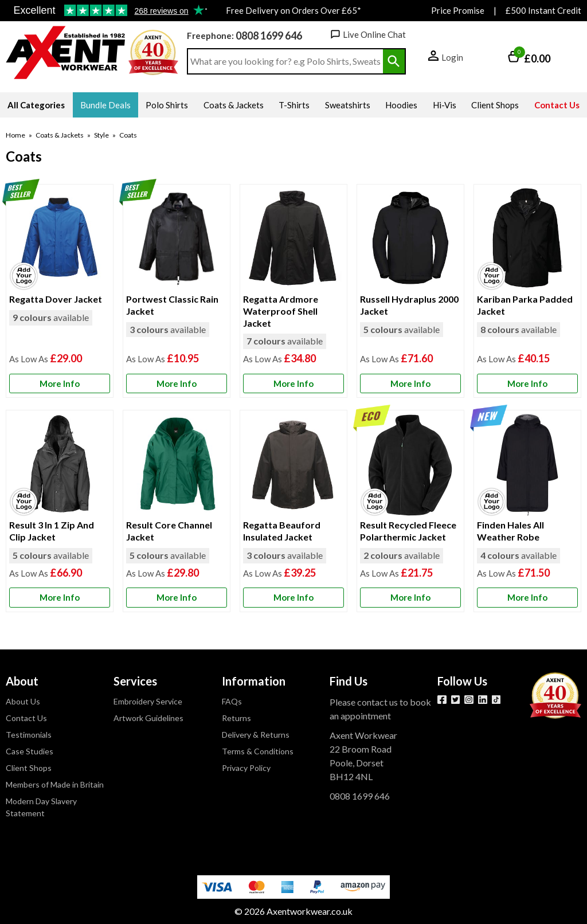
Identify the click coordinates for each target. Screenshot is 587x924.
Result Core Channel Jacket (169, 531)
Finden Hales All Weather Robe (510, 531)
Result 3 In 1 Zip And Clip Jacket (52, 531)
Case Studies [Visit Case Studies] (30, 751)
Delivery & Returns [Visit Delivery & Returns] (256, 735)
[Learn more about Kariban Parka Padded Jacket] (527, 384)
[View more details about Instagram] (469, 700)
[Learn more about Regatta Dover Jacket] (60, 384)
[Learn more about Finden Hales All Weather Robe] (527, 598)
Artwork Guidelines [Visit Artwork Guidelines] (148, 718)
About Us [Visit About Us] (23, 701)
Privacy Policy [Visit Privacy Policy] (246, 768)
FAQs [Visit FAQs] (232, 701)
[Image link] (496, 700)
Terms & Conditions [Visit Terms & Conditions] (258, 751)
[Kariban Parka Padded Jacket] (527, 291)
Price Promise (458, 10)
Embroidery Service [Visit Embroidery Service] (148, 701)
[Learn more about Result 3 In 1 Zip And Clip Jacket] (60, 598)
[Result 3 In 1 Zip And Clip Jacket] (60, 511)
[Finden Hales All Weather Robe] (527, 511)
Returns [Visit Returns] (236, 718)
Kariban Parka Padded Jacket (525, 305)
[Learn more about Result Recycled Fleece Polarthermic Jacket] (410, 598)
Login (452, 57)
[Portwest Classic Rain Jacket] (177, 291)
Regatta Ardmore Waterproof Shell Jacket (281, 311)
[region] (60, 239)
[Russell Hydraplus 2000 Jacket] (410, 291)
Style (101, 135)
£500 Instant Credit (543, 10)
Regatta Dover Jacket (56, 299)
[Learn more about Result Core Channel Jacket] (177, 598)
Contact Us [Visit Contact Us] (26, 718)
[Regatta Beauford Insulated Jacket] (293, 511)
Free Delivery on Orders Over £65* (293, 10)
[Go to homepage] (66, 53)
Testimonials (106, 11)
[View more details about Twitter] (456, 700)
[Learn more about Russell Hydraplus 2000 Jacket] (410, 384)
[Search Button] (394, 61)
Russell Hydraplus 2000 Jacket (409, 305)
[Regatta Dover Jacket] (60, 291)
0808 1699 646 (269, 36)
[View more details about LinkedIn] (483, 700)
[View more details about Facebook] (442, 700)
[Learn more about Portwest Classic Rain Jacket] (177, 384)
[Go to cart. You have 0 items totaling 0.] (529, 58)
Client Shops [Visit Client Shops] (29, 768)
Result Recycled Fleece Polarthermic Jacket (408, 531)
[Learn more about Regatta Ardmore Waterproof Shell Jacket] (293, 384)
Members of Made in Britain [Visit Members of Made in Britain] (55, 784)
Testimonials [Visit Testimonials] (29, 735)
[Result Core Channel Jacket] (177, 511)
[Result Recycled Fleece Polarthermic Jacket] (410, 511)
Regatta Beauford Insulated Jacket (282, 531)
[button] (446, 58)
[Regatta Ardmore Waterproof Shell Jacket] (293, 291)
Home (15, 135)
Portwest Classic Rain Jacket (172, 305)
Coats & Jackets (60, 135)
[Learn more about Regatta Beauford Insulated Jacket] (293, 598)
